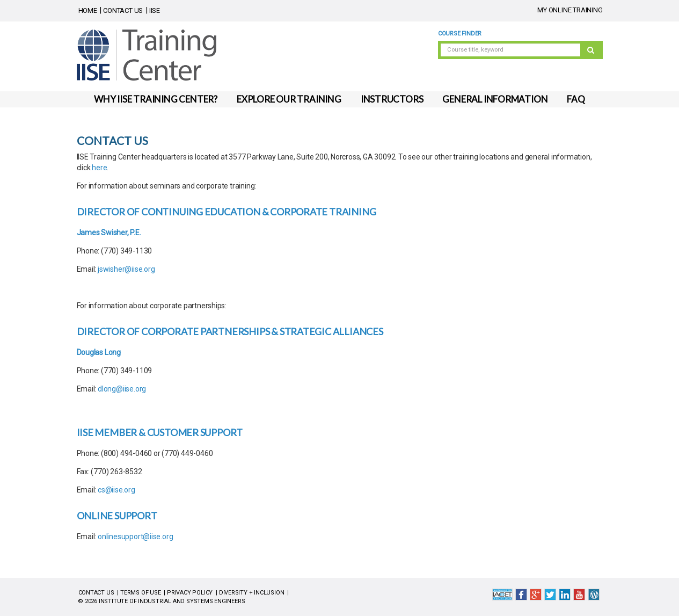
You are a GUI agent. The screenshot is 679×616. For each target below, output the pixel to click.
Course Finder (460, 34)
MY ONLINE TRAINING (570, 10)
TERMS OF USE (140, 593)
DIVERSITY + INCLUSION (252, 593)
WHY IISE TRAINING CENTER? (156, 99)
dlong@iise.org (122, 389)
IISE (155, 10)
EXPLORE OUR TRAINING (289, 99)
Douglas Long (99, 352)
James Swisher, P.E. (109, 233)
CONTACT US (123, 10)
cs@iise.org (116, 490)
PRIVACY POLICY (190, 593)
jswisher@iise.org (126, 269)
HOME (88, 10)
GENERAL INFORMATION (495, 99)
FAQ (576, 99)
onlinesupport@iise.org (135, 537)
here (99, 168)
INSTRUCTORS (392, 99)
